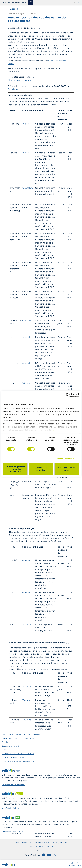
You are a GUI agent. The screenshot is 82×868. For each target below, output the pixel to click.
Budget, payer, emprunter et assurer (18, 738)
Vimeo (26, 124)
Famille (5, 742)
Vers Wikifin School (11, 808)
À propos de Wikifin (22, 842)
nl (75, 3)
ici (53, 430)
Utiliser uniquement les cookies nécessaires (15, 469)
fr (79, 3)
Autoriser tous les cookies (67, 469)
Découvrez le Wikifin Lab (13, 831)
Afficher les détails (65, 459)
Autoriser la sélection (41, 469)
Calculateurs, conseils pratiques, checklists (21, 734)
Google (26, 383)
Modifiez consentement (20, 80)
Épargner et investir (11, 746)
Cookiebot (13, 89)
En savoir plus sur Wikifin (13, 785)
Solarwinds (28, 337)
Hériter (5, 750)
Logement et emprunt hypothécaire (18, 761)
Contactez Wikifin (42, 842)
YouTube (27, 624)
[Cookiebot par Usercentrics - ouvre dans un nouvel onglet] (68, 395)
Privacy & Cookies (60, 842)
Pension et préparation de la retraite (18, 754)
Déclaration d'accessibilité (41, 847)
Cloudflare (28, 188)
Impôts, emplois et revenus (14, 757)
